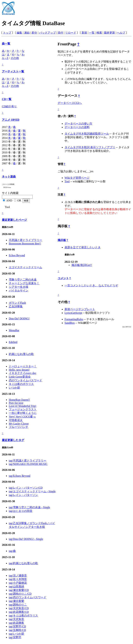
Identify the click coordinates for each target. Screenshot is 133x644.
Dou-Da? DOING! (19, 319)
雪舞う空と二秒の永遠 (23, 280)
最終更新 (109, 33)
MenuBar (14, 330)
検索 (99, 33)
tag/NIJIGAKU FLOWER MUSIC (28, 464)
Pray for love (16, 403)
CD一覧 (7, 99)
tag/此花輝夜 (16, 623)
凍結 (27, 33)
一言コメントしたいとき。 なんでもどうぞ (91, 285)
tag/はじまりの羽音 (21, 511)
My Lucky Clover (19, 424)
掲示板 (62, 240)
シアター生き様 (19, 287)
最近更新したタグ (13, 440)
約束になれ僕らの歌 (21, 354)
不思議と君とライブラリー (25, 240)
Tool (67, 181)
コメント (63, 278)
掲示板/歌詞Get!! (82, 265)
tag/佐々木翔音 (18, 579)
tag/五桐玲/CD (17, 630)
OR (19, 200)
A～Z (5, 58)
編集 (19, 33)
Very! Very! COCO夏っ (22, 417)
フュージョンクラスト (23, 409)
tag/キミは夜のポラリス (23, 616)
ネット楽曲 (9, 177)
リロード (71, 33)
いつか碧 (14, 388)
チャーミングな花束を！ (24, 283)
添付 (60, 33)
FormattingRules (74, 319)
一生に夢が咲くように (23, 413)
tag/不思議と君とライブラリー (28, 461)
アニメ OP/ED (11, 120)
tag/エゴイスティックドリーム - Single (32, 491)
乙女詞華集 (16, 306)
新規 (84, 33)
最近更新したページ (14, 220)
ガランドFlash (17, 303)
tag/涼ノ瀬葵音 (18, 576)
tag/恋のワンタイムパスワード (28, 597)
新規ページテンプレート (80, 309)
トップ (7, 33)
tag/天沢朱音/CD (19, 608)
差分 (34, 33)
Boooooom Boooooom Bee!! (25, 244)
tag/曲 (12, 551)
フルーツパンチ (19, 427)
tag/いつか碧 (16, 634)
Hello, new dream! (19, 370)
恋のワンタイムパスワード (25, 380)
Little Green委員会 (20, 377)
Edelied (13, 342)
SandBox (70, 323)
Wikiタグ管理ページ (77, 178)
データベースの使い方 (78, 124)
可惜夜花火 (16, 420)
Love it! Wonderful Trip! (23, 406)
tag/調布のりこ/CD (20, 594)
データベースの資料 (77, 127)
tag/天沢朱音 (16, 619)
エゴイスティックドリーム (25, 267)
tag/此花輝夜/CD (19, 612)
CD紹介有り (9, 106)
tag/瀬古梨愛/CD (19, 590)
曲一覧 (6, 44)
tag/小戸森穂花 (18, 583)
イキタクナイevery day (23, 373)
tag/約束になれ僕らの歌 (23, 563)
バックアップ (47, 33)
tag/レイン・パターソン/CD (26, 488)
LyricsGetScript (73, 313)
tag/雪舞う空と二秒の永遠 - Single (29, 507)
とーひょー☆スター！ (23, 366)
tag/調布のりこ (18, 605)
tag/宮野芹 (15, 637)
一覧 (92, 33)
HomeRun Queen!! (19, 400)
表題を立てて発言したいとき (83, 247)
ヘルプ (121, 33)
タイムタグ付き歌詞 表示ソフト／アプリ (90, 147)
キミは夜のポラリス (21, 384)
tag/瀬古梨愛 (16, 601)
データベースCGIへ (70, 103)
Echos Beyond (17, 255)
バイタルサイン (19, 290)
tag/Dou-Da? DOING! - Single (26, 539)
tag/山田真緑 (16, 586)
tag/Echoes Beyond (20, 476)
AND (9, 200)
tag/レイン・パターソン (23, 495)
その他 (15, 58)
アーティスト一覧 (13, 71)
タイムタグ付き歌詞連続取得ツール (87, 134)
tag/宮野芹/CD (17, 626)
